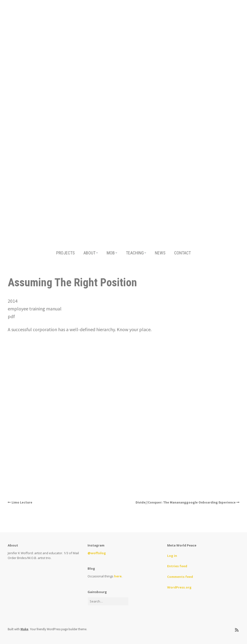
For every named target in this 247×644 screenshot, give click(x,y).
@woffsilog (97, 553)
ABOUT (89, 253)
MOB (111, 253)
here (118, 576)
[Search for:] (108, 601)
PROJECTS (65, 253)
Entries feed (177, 566)
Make (24, 629)
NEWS (160, 253)
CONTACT (182, 253)
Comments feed (180, 577)
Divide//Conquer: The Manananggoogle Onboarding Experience (186, 502)
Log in (172, 556)
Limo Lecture (22, 502)
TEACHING (135, 253)
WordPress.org (179, 587)
